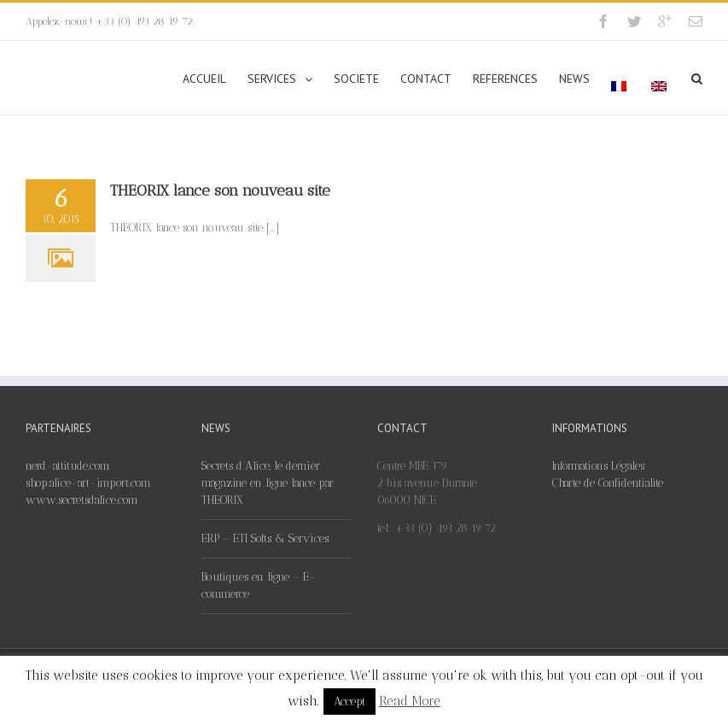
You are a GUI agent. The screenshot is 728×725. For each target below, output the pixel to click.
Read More (410, 701)
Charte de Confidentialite (608, 483)
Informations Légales (598, 466)
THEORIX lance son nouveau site (220, 190)
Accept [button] (349, 702)
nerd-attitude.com (68, 466)
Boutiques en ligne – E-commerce (259, 585)
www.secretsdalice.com (82, 500)
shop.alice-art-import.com (88, 483)
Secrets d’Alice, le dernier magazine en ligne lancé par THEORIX (268, 483)
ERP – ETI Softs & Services (265, 538)
